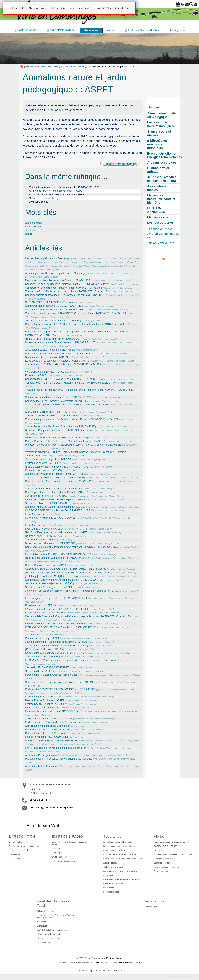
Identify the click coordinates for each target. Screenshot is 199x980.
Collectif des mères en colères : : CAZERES (49, 719)
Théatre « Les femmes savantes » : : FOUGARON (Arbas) (57, 646)
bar (97, 430)
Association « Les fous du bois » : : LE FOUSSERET (57, 195)
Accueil (154, 107)
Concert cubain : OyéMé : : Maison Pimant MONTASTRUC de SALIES (63, 364)
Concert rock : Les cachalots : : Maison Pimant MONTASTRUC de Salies (64, 288)
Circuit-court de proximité (128, 741)
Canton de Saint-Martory (80, 266)
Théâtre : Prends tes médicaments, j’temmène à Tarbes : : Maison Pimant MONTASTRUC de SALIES (80, 390)
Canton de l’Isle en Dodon (83, 262)
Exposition (79, 456)
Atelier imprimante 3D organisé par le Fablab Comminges (56, 273)
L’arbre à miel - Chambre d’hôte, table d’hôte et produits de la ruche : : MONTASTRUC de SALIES (78, 616)
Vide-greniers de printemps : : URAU (45, 372)
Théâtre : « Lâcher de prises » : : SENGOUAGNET (53, 415)
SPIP (139, 963)
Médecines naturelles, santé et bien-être (121, 879)
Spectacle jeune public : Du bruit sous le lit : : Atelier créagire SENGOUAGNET (68, 405)
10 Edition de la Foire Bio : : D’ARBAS (46, 496)
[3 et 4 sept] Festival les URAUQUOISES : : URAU (52, 576)
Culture (67, 708)
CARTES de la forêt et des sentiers (52, 930)
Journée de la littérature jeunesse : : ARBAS (49, 583)
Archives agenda (152, 907)
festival (95, 463)
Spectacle (29, 408)
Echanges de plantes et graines (120, 361)
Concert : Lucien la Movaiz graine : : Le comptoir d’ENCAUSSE (59, 481)
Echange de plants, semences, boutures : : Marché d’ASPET (58, 361)
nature (105, 638)
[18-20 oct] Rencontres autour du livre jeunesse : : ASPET (56, 532)
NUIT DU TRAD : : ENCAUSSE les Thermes (49, 302)
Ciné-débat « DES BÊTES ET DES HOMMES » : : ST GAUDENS (60, 689)
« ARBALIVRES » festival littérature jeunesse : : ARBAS (55, 624)
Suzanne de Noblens (102, 963)
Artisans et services (112, 863)
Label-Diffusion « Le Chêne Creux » (44, 529)
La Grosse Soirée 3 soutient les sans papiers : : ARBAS (55, 499)
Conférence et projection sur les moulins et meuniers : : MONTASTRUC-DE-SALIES (70, 547)
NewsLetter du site (161, 243)
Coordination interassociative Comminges (48, 726)
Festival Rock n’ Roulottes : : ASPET (45, 700)
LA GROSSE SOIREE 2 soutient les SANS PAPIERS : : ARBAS (59, 510)
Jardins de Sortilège (34, 595)
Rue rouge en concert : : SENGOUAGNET (48, 730)
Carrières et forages (163, 863)
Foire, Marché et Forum (73, 376)
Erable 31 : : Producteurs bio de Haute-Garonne (51, 740)
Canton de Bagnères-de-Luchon (124, 259)
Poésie (125, 598)
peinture (127, 430)
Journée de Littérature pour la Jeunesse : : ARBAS (52, 321)
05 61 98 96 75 (38, 800)
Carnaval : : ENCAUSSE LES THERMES (47, 667)
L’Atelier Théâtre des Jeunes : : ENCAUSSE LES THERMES (58, 609)
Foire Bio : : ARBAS (36, 375)
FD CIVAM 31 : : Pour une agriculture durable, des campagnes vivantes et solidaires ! (71, 660)
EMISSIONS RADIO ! (68, 836)
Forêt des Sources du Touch (53, 903)
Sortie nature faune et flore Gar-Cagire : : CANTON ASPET (57, 653)
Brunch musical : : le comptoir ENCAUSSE (48, 357)
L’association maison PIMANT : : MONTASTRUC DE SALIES (58, 554)
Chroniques (57, 849)
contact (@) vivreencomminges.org (52, 808)
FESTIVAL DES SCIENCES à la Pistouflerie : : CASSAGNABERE (61, 627)
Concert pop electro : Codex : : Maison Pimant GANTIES (56, 492)
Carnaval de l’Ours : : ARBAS (41, 540)
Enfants (99, 321)
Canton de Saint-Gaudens (57, 266)
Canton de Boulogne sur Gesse (39, 262)
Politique (29, 686)
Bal (76, 302)
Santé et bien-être (42, 715)
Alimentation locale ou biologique (118, 842)
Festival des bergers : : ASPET (42, 463)
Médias (101, 529)
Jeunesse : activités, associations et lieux (121, 871)
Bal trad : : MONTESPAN (39, 536)
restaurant (30, 434)
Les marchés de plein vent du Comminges (48, 258)
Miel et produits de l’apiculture (59, 620)
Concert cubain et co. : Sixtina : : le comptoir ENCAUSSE (56, 401)
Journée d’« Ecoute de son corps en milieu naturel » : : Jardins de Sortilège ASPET (70, 591)
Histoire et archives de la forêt (50, 934)
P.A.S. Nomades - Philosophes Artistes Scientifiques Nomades (59, 759)
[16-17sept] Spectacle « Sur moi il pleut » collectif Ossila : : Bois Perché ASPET (68, 573)
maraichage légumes (50, 270)
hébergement (39, 620)
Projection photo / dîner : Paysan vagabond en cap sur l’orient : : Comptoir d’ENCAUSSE (73, 445)
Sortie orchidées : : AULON (40, 671)
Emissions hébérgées (61, 857)
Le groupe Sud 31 (39, 202)
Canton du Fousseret (126, 266)
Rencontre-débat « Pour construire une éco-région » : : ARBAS (59, 682)
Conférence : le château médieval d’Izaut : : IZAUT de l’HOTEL (59, 397)
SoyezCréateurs (123, 963)
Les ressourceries (111, 892)
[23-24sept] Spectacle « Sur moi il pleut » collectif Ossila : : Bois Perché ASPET (68, 569)
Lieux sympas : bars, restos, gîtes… (119, 846)
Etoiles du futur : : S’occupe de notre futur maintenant (54, 722)
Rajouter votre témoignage (120, 164)
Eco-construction (114, 748)
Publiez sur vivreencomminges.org (24, 846)
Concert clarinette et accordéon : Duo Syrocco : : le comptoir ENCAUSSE (65, 295)
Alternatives (79, 719)
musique (118, 430)
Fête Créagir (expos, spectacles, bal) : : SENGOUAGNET (56, 598)
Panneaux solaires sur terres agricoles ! (171, 842)
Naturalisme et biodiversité (57, 346)
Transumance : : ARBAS (38, 635)
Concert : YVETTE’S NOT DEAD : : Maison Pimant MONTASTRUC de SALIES (68, 383)
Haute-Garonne (61, 744)
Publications (15, 859)
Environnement (33, 226)
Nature (29, 234)
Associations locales (49, 67)
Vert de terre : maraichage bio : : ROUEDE (48, 459)
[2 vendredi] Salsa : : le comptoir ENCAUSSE (50, 350)
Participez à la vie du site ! (181, 977)
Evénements (15, 854)
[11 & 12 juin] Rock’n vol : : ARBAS (44, 649)
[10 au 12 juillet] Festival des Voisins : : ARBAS (50, 339)
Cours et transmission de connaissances (121, 273)
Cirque (111, 598)
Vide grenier (86, 372)
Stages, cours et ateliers (114, 850)
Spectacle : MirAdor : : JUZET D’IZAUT (46, 503)
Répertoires (32, 67)
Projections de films (73, 693)
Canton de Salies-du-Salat (104, 266)
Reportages (57, 853)
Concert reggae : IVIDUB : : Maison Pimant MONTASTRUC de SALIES (63, 379)
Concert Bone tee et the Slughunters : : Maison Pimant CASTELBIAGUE (64, 441)
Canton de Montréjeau (106, 262)
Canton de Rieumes (126, 262)
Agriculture (60, 755)
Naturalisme (42, 922)
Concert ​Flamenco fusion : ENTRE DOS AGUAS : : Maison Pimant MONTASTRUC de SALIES (76, 324)
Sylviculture (42, 926)
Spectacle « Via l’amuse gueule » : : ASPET (49, 587)
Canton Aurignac (86, 259)
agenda (97, 682)
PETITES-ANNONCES (113, 884)
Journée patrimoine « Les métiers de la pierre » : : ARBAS (56, 642)
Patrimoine (108, 642)
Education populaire (34, 277)
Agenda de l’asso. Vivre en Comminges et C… (163, 234)
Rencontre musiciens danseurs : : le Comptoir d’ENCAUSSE (58, 280)
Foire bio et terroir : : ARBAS (40, 605)
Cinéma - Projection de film (99, 412)
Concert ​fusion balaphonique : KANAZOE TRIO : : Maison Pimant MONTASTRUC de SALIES (76, 313)
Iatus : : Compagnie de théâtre (42, 708)
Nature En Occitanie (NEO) (44, 198)
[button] (170, 5)
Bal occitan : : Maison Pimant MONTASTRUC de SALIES (56, 437)
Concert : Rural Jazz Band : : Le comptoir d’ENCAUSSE (55, 507)
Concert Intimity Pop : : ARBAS (42, 657)
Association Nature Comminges (42, 766)
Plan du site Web (43, 825)
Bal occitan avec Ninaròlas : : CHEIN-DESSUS (50, 543)
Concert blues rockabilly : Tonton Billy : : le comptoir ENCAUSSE (60, 426)
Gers (37, 270)
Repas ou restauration (35, 299)
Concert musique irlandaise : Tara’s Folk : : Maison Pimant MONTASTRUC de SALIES (72, 419)
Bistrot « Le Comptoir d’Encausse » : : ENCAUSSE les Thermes (60, 430)
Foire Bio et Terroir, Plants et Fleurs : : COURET (51, 518)
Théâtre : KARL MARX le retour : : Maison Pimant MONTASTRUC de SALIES (67, 291)
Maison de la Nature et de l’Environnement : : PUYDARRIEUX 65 (64, 187)
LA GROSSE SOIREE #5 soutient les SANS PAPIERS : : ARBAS (60, 310)
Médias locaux (110, 888)
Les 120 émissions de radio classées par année (70, 843)
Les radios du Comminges (63, 861)
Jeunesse (30, 230)
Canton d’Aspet (33, 223)
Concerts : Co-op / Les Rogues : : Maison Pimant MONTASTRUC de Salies (66, 284)
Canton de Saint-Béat (34, 266)
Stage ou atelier (51, 277)
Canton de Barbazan (97, 748)
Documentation (16, 842)
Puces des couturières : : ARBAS (43, 470)
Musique (109, 529)
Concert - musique (114, 281)
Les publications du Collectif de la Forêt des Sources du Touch (56, 916)
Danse (127, 281)
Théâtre (128, 292)
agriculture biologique (78, 496)
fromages (29, 270)
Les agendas (154, 901)
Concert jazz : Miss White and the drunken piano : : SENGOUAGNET (62, 580)
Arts (61, 708)
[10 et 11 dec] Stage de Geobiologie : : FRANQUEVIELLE (56, 558)
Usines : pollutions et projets (166, 867)
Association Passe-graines (39, 755)
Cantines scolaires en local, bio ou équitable (97, 741)
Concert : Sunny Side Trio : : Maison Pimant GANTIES (54, 474)
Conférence (76, 335)
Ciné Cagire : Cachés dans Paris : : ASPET (48, 412)
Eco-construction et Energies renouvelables (122, 859)
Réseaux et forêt (44, 943)
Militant (122, 500)
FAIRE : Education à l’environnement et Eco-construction (56, 748)
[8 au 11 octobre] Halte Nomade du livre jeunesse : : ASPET (57, 467)
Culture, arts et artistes (113, 867)
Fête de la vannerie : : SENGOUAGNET (47, 737)
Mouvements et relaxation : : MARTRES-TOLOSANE (54, 711)
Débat (120, 682)
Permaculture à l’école (19, 850)
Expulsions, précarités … (165, 859)
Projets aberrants (161, 871)
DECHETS (159, 850)
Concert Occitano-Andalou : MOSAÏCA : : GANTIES (53, 306)
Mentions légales (114, 958)
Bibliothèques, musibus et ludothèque (120, 854)
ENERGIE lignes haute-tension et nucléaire (173, 854)
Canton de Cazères (62, 262)
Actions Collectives (45, 911)
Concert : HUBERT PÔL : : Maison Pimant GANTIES (53, 489)
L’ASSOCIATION (22, 836)
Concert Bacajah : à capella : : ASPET (46, 565)
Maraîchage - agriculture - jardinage (41, 664)
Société (37, 686)
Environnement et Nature (73, 67)
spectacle (40, 434)
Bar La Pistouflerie (105, 627)
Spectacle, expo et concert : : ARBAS (45, 613)
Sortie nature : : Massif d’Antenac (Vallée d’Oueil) (52, 675)
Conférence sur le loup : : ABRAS (43, 638)
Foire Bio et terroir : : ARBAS (41, 697)
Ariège (75, 259)
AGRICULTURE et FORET (166, 846)
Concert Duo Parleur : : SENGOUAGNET (47, 733)
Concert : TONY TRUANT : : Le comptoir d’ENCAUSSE (55, 478)
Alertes (159, 836)
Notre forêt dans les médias (49, 938)
